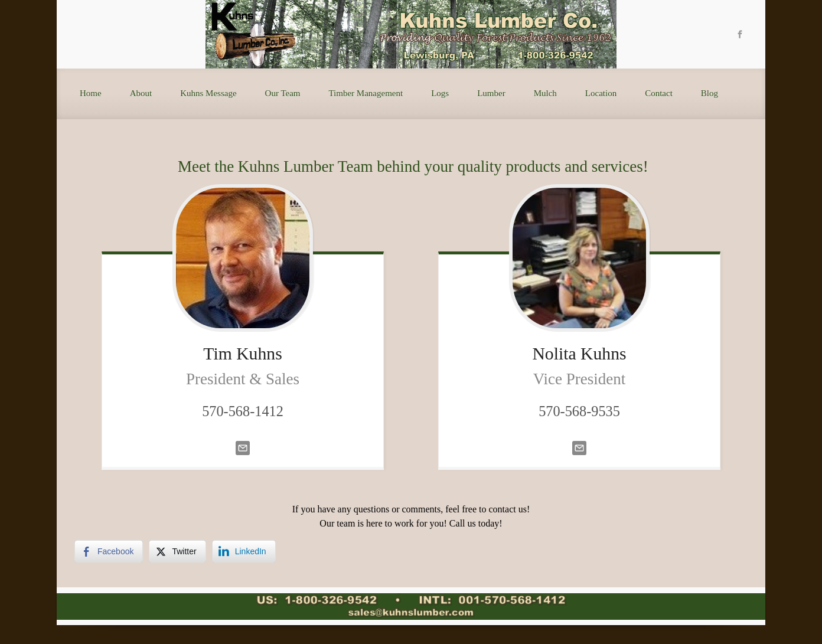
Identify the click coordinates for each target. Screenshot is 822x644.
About (141, 93)
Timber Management (366, 93)
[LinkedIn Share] (244, 551)
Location (601, 93)
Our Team (283, 93)
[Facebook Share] (109, 551)
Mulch (545, 93)
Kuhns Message (208, 93)
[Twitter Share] (177, 551)
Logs (440, 93)
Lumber (491, 93)
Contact (659, 93)
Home (91, 93)
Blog (710, 93)
